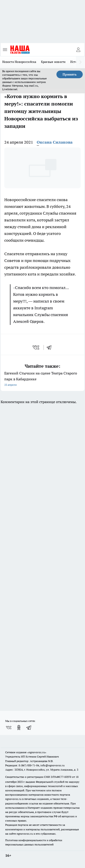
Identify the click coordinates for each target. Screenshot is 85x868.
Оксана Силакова (55, 142)
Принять (70, 74)
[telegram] (51, 347)
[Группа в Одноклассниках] (19, 728)
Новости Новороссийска (19, 62)
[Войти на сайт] (78, 50)
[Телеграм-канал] (29, 728)
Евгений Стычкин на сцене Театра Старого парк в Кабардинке (42, 379)
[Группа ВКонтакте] (9, 728)
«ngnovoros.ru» (37, 752)
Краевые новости (53, 62)
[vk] (36, 347)
